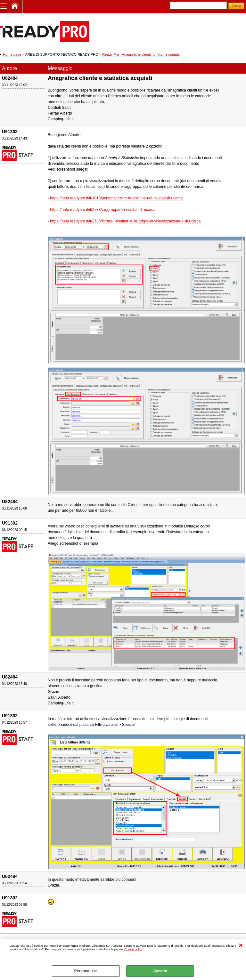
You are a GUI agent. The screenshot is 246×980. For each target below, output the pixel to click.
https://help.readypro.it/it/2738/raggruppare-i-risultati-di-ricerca (103, 210)
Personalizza (86, 971)
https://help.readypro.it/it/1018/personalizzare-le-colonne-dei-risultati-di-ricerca (116, 198)
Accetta (160, 971)
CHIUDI (241, 946)
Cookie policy (133, 949)
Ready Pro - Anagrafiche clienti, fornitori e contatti (141, 54)
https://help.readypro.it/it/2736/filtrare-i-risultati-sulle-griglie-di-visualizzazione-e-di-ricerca (125, 221)
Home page (12, 54)
